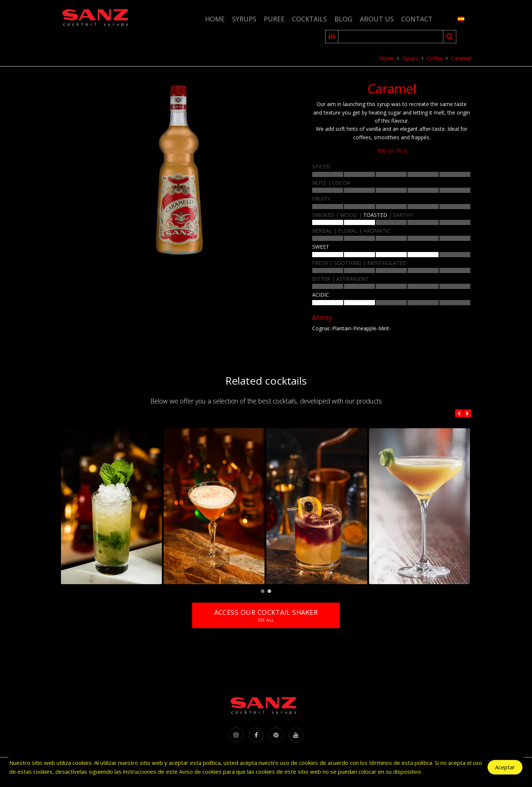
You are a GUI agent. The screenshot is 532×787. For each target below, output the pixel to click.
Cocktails (309, 19)
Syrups (244, 19)
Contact (417, 19)
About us (377, 19)
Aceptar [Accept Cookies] (505, 767)
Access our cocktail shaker (266, 615)
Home (215, 19)
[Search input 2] (391, 37)
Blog (343, 19)
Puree (274, 19)
